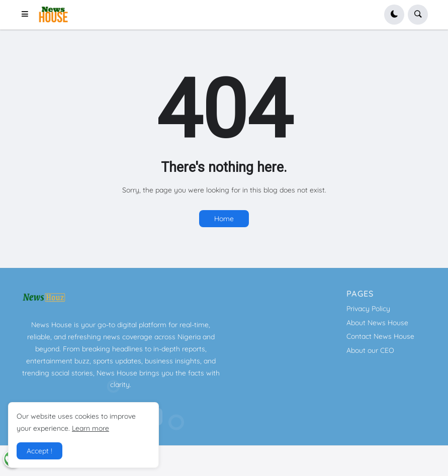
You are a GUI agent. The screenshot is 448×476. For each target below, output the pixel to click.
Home (224, 219)
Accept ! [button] (39, 451)
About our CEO (370, 350)
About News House (377, 323)
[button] (28, 15)
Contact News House (380, 336)
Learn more (91, 428)
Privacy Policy (368, 309)
